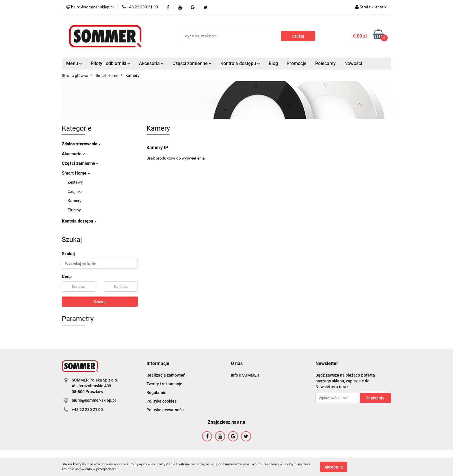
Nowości (353, 63)
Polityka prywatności (166, 410)
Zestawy (75, 182)
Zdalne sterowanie (81, 144)
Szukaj (100, 302)
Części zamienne (192, 63)
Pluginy (74, 210)
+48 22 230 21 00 (87, 410)
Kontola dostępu (79, 221)
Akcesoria (151, 63)
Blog (273, 63)
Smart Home (76, 173)
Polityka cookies (161, 401)
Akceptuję (334, 467)
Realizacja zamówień (166, 375)
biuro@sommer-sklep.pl (94, 400)
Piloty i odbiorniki (111, 63)
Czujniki (75, 191)
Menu (74, 63)
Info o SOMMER (245, 375)
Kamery (75, 201)
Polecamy (325, 63)
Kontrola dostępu (240, 63)
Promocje (297, 63)
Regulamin (156, 392)
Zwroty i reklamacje (164, 384)
